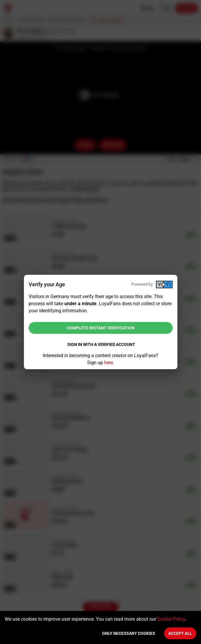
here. (109, 363)
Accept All (180, 633)
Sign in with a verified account (101, 344)
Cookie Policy (171, 619)
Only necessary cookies (129, 633)
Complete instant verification (101, 328)
